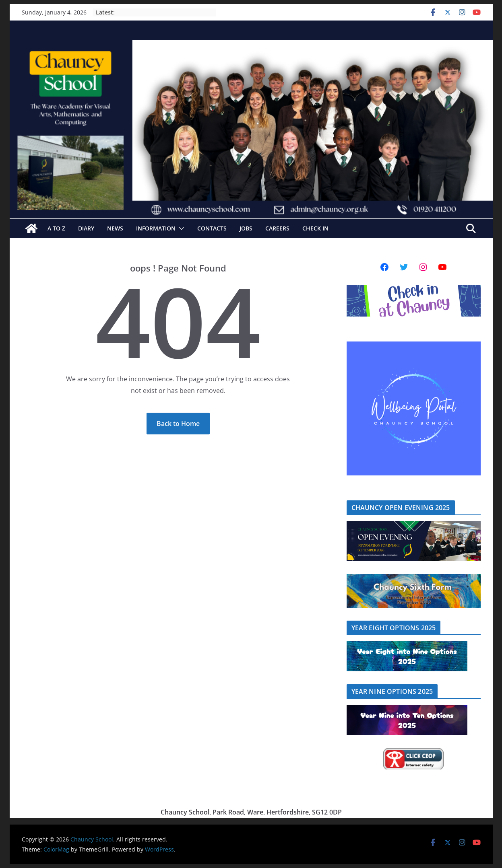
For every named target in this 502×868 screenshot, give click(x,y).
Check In (315, 228)
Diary (86, 228)
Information (156, 228)
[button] (180, 228)
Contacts (212, 228)
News (115, 228)
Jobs (246, 228)
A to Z (56, 228)
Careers (277, 228)
